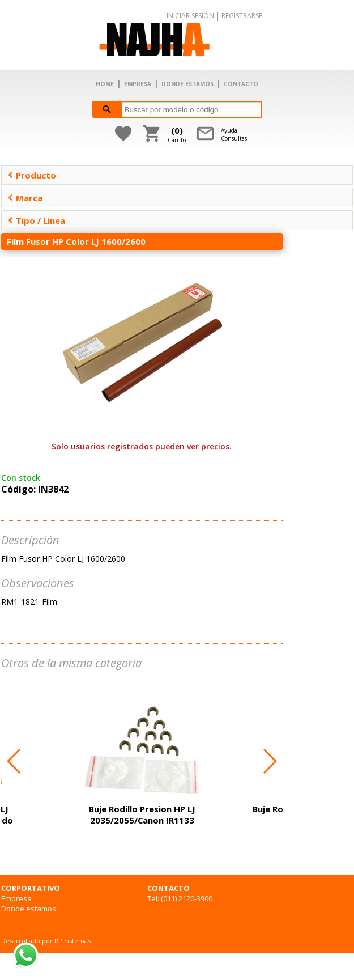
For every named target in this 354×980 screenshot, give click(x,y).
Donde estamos (29, 909)
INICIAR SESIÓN (190, 16)
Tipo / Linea (36, 220)
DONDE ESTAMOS (187, 84)
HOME (105, 84)
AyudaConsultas (234, 134)
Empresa (16, 898)
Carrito (177, 134)
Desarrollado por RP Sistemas (46, 941)
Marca (25, 198)
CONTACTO (241, 84)
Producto (32, 175)
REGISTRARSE (242, 16)
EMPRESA (138, 84)
